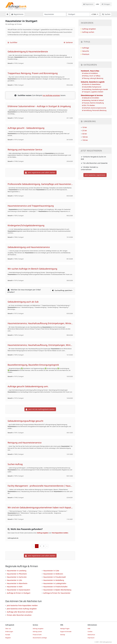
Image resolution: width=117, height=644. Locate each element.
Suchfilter (13, 42)
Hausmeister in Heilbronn (53, 574)
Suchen (106, 14)
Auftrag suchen (88, 32)
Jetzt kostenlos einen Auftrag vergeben (22, 609)
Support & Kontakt (66, 631)
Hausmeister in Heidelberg (54, 580)
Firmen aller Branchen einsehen (19, 615)
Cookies (90, 631)
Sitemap (63, 635)
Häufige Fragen (65, 629)
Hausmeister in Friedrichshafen (55, 587)
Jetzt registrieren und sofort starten (40, 172)
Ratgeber (8, 638)
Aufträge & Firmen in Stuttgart (19, 593)
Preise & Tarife (37, 635)
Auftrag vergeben (43, 533)
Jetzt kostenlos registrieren (95, 175)
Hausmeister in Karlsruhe (17, 577)
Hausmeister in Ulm (14, 580)
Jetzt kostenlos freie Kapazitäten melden (22, 605)
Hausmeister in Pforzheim (17, 574)
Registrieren (88, 4)
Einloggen (106, 4)
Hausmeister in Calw (51, 571)
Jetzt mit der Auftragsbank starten (40, 409)
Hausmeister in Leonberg (17, 571)
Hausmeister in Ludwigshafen (55, 583)
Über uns (8, 629)
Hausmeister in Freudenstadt (55, 577)
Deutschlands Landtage (40, 638)
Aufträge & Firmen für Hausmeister (57, 593)
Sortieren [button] (68, 42)
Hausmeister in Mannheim (17, 583)
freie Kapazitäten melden (60, 533)
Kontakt (8, 635)
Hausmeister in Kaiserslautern (19, 590)
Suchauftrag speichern (62, 290)
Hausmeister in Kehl (15, 587)
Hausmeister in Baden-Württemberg (57, 590)
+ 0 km (94, 14)
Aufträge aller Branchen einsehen (20, 612)
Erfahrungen (9, 631)
